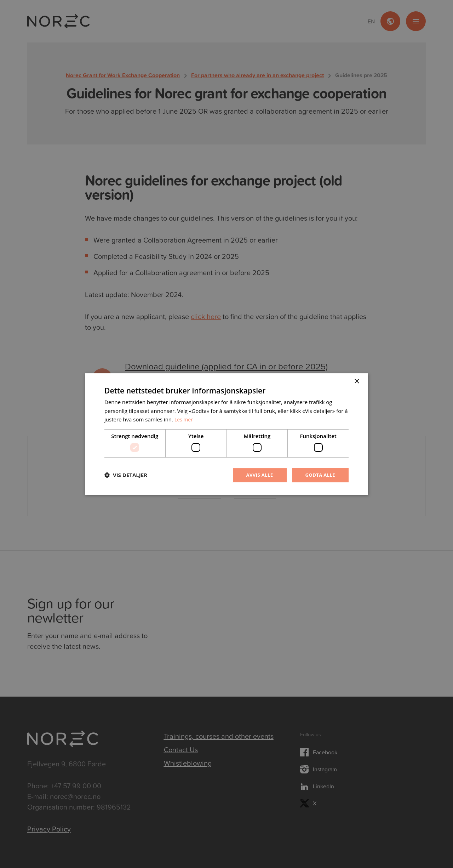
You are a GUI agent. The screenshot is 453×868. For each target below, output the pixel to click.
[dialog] (226, 434)
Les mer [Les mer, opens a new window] (184, 419)
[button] (126, 475)
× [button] (357, 381)
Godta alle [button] (319, 475)
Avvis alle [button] (256, 475)
